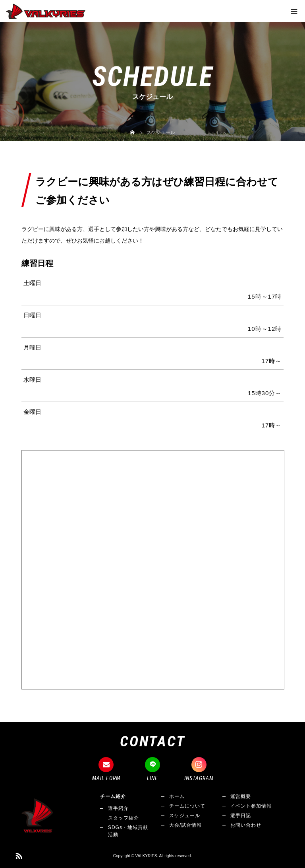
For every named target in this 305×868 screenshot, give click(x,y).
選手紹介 (118, 808)
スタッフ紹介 (124, 818)
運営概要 (241, 796)
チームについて (187, 806)
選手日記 (241, 816)
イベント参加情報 (251, 806)
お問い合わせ (246, 825)
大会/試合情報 (185, 825)
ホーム (177, 796)
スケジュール (185, 816)
